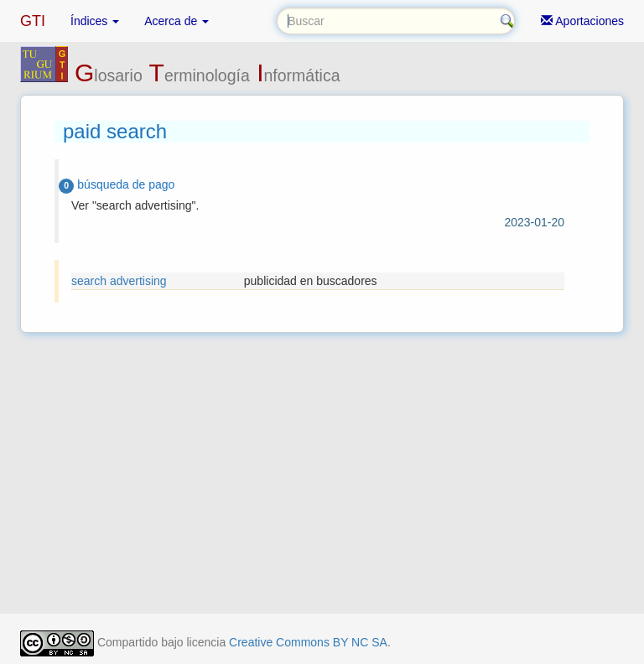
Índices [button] (95, 21)
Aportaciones (582, 21)
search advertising (119, 281)
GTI (33, 21)
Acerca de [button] (177, 21)
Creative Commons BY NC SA (308, 642)
